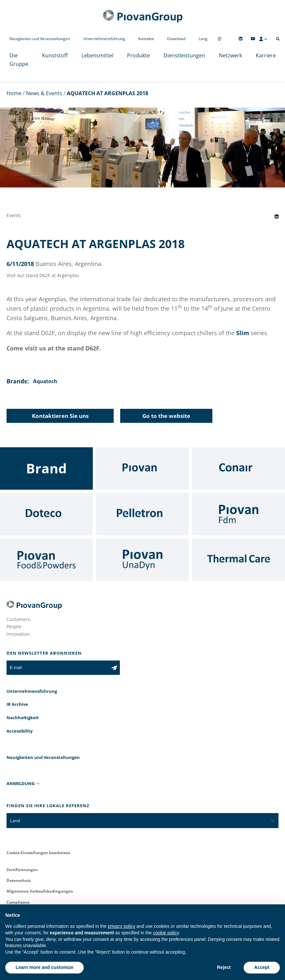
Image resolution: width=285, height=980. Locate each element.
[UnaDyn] (142, 560)
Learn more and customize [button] (44, 967)
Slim (243, 333)
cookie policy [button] (166, 933)
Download (176, 39)
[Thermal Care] (239, 560)
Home (14, 93)
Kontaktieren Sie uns (60, 416)
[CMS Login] (263, 39)
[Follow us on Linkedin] (241, 39)
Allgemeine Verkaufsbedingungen (40, 891)
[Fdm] (239, 514)
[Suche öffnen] (278, 39)
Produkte (138, 55)
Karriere (266, 55)
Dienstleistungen (184, 55)
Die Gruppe (19, 60)
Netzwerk (230, 55)
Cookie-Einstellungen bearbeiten (38, 853)
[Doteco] (46, 514)
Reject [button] (224, 967)
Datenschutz (19, 880)
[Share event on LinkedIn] (277, 216)
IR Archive (17, 704)
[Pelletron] (142, 514)
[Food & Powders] (46, 560)
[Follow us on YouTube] (253, 39)
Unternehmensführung (104, 39)
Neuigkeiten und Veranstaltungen (40, 39)
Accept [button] (262, 967)
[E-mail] (57, 668)
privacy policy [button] (121, 926)
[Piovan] (142, 468)
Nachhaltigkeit (23, 718)
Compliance (18, 902)
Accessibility (20, 731)
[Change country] (220, 39)
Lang (203, 39)
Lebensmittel (97, 55)
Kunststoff (55, 55)
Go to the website (166, 416)
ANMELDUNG (21, 783)
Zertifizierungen (22, 870)
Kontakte (146, 39)
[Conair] (239, 468)
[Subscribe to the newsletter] (114, 668)
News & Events (44, 93)
